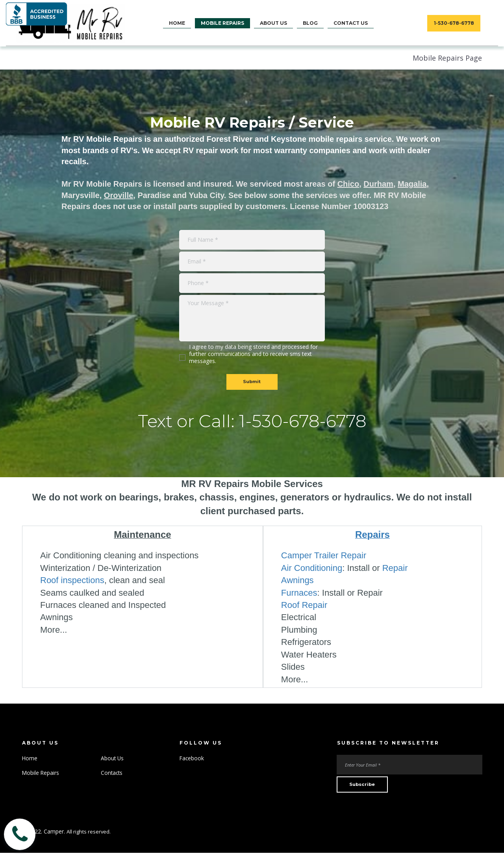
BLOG (310, 23)
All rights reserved (89, 833)
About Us (113, 759)
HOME (177, 23)
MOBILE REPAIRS (222, 23)
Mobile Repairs (41, 773)
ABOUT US (273, 23)
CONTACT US (351, 23)
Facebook (192, 759)
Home (30, 759)
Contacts (112, 773)
